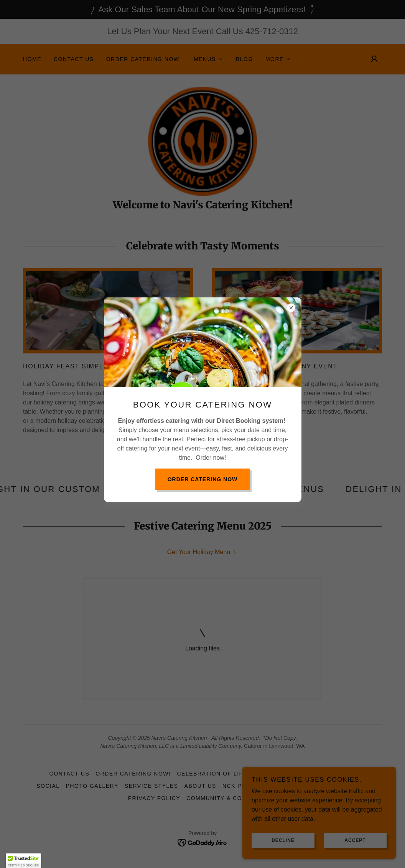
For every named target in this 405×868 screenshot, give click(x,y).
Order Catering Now (203, 479)
